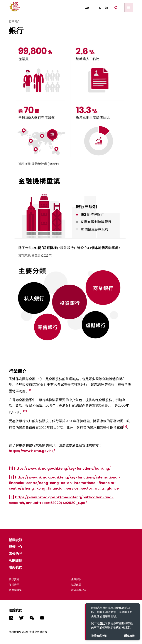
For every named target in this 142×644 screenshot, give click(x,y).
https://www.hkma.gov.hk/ (32, 451)
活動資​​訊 (16, 540)
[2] (12, 477)
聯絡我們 (16, 567)
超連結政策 (15, 590)
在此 (102, 623)
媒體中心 (16, 547)
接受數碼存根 (99, 636)
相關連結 (16, 560)
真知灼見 (16, 554)
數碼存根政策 (79, 590)
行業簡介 (14, 21)
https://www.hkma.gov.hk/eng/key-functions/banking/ (62, 468)
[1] (11, 468)
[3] (12, 497)
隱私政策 (129, 636)
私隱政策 (76, 585)
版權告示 (14, 585)
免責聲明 (76, 579)
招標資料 (14, 579)
